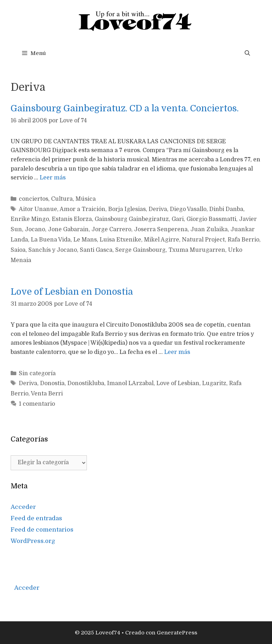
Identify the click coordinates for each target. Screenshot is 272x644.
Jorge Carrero (111, 229)
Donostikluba (86, 383)
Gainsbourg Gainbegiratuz (132, 219)
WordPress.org (33, 541)
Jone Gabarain (68, 229)
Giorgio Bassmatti (211, 219)
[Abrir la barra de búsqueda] (247, 53)
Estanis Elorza (72, 219)
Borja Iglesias (127, 209)
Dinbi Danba (226, 209)
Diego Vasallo (188, 209)
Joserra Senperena (161, 229)
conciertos (34, 199)
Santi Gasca (96, 250)
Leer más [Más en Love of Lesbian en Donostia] (177, 352)
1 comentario (37, 404)
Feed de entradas (36, 518)
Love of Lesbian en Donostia (72, 292)
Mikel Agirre (162, 240)
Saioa (18, 250)
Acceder (23, 507)
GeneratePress (177, 633)
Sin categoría (37, 373)
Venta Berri (47, 394)
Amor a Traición (82, 209)
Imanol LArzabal (130, 383)
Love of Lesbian (178, 383)
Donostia (52, 383)
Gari (178, 219)
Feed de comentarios (42, 530)
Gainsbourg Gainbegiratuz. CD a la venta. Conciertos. (125, 108)
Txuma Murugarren (197, 250)
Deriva (158, 209)
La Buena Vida (51, 240)
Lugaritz (214, 383)
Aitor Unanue (38, 209)
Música (86, 199)
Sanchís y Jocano (53, 250)
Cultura (62, 199)
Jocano (35, 229)
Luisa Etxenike (120, 240)
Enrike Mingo (30, 219)
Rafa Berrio (243, 240)
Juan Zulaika (209, 229)
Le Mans (85, 240)
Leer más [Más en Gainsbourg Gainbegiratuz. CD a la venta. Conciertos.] (53, 178)
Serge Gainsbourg (140, 250)
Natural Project (203, 240)
